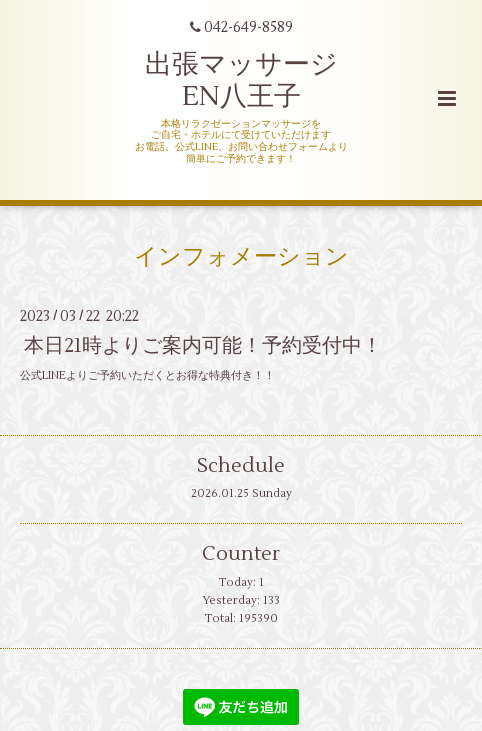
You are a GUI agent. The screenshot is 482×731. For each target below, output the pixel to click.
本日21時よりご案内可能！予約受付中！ (203, 345)
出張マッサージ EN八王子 (241, 80)
